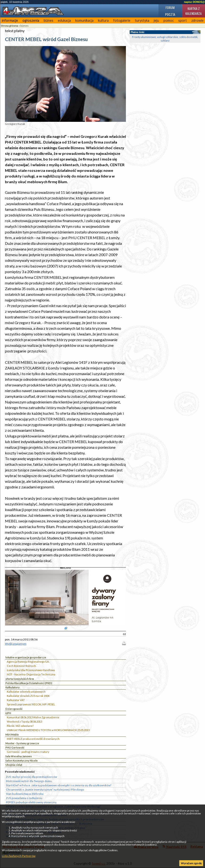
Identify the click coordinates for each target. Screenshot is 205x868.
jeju (156, 20)
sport (183, 20)
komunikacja (84, 20)
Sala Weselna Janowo (19, 756)
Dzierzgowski (14, 709)
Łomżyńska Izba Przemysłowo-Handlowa (31, 670)
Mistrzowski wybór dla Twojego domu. (29, 781)
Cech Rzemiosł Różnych (21, 666)
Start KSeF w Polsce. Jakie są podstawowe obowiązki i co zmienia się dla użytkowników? (59, 785)
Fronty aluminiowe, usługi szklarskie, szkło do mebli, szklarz (165, 39)
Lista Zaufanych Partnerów (19, 856)
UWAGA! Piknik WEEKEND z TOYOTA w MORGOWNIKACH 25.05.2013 (48, 730)
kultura (103, 20)
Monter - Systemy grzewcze (22, 743)
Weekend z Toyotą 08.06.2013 (24, 722)
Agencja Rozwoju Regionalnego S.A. (28, 662)
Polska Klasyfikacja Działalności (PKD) (29, 683)
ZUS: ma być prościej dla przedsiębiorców (31, 777)
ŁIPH (8, 713)
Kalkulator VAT (16, 700)
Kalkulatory (13, 687)
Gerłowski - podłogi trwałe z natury (28, 752)
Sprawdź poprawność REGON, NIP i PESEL (31, 704)
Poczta (170, 14)
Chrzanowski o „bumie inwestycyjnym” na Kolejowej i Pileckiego (45, 790)
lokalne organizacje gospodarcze (26, 657)
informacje (10, 20)
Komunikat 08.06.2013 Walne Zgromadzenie (33, 717)
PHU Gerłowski (15, 747)
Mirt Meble (12, 735)
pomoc (169, 20)
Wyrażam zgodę (191, 863)
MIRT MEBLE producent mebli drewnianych (33, 739)
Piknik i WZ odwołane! (20, 726)
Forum (170, 7)
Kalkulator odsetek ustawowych (26, 692)
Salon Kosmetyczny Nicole (21, 760)
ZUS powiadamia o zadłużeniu (24, 798)
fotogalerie (122, 20)
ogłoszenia (31, 20)
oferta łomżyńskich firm (20, 679)
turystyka (142, 20)
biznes (49, 20)
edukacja (64, 20)
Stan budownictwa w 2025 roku (25, 794)
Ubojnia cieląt (14, 765)
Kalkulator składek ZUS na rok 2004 (28, 696)
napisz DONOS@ (194, 2)
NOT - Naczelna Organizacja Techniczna (31, 674)
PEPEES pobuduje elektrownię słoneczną (31, 802)
